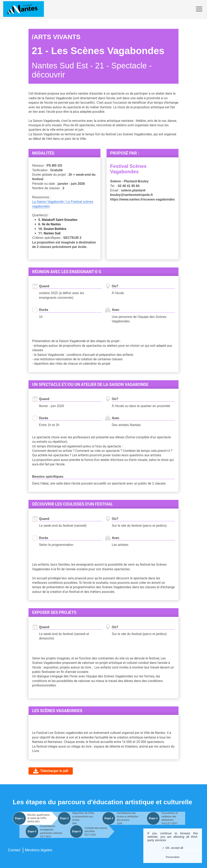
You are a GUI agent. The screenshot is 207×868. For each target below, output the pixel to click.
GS (60, 166)
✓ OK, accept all (173, 848)
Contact (14, 850)
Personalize (173, 857)
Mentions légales (39, 850)
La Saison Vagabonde (48, 202)
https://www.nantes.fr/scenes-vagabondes (142, 199)
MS (54, 166)
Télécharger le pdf (54, 771)
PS (49, 166)
